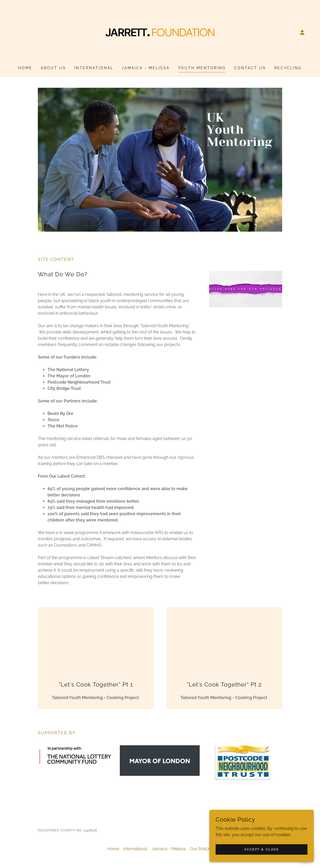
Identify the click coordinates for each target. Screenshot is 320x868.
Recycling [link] (288, 68)
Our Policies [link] (202, 849)
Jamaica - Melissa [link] (146, 68)
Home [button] (113, 849)
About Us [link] (53, 68)
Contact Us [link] (250, 68)
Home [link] (25, 68)
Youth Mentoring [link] (202, 68)
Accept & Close (262, 849)
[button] (302, 32)
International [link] (94, 68)
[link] (160, 32)
